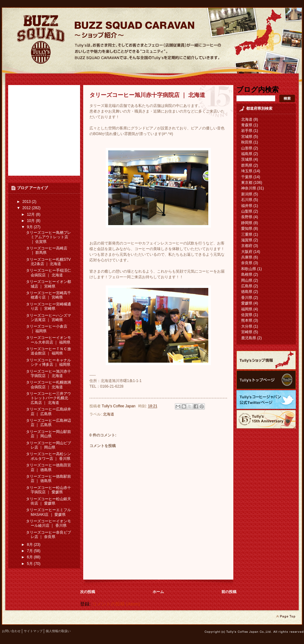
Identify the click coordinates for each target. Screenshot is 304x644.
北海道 (109, 414)
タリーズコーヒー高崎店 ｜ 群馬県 (47, 250)
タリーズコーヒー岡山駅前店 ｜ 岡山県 (48, 434)
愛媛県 (247, 303)
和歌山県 (249, 269)
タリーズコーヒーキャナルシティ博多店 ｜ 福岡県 (48, 362)
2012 (27, 208)
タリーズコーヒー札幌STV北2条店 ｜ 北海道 (48, 262)
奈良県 (247, 263)
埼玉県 (247, 171)
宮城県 (247, 137)
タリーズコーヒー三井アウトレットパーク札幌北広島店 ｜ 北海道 (48, 398)
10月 (31, 221)
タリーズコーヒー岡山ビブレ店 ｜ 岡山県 (48, 445)
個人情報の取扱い (58, 631)
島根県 (247, 274)
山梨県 (247, 211)
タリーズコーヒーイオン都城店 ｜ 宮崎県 (48, 284)
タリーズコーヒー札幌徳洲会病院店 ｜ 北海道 (48, 385)
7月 (30, 551)
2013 (27, 202)
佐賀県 (247, 315)
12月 (31, 214)
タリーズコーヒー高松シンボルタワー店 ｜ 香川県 (48, 456)
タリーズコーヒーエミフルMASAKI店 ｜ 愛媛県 (48, 512)
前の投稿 (229, 592)
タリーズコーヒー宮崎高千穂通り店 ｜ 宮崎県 (48, 295)
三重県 (247, 234)
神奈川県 (249, 188)
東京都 (247, 183)
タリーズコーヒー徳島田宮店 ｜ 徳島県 (48, 467)
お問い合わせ (11, 631)
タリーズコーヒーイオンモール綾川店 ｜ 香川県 (48, 523)
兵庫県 (247, 257)
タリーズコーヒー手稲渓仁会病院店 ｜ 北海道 (48, 273)
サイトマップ (33, 631)
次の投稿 (88, 592)
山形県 (247, 148)
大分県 (247, 326)
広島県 (247, 286)
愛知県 (247, 229)
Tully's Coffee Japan (119, 406)
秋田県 (247, 142)
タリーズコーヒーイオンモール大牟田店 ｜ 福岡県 (48, 340)
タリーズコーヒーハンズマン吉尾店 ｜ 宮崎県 (48, 318)
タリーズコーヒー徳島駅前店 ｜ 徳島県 (48, 479)
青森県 (247, 125)
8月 (30, 545)
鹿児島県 (249, 338)
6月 (30, 557)
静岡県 (247, 223)
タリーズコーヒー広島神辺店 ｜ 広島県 (48, 423)
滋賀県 (247, 240)
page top (286, 616)
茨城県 (247, 159)
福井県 (247, 206)
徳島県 (247, 292)
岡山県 (247, 280)
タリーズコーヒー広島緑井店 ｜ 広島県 (48, 411)
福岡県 (247, 309)
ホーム (158, 592)
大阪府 (247, 252)
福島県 (247, 154)
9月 (30, 227)
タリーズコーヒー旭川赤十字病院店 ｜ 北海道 (48, 374)
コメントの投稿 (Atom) (116, 604)
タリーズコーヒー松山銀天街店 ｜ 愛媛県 (48, 501)
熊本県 (247, 320)
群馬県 (247, 165)
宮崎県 (247, 332)
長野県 (247, 217)
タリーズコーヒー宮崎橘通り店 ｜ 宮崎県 (48, 306)
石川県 (247, 200)
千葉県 (247, 177)
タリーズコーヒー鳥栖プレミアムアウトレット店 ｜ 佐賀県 (48, 237)
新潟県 (247, 194)
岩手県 (247, 131)
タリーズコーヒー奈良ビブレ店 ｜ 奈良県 (48, 535)
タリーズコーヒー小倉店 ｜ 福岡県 (47, 329)
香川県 (247, 298)
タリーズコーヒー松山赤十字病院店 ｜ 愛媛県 (48, 490)
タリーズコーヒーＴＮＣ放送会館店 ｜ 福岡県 (48, 351)
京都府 (247, 246)
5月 (30, 564)
